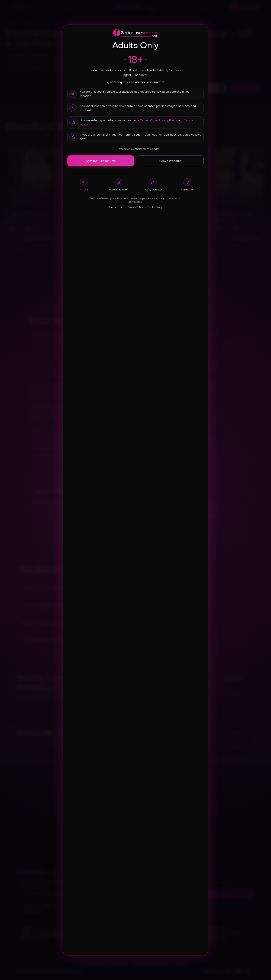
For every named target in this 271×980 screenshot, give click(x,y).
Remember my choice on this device (136, 149)
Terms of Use (149, 120)
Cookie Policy (155, 207)
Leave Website (170, 161)
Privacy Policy (168, 120)
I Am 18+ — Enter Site (101, 161)
